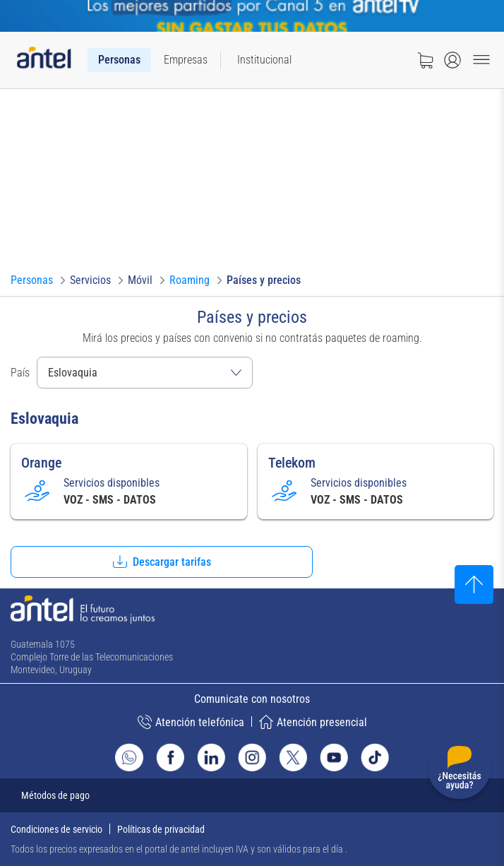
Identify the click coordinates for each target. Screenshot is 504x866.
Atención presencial (313, 722)
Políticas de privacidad (161, 829)
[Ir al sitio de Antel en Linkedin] (211, 757)
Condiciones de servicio (56, 829)
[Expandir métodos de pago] (252, 795)
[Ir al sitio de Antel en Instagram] (252, 757)
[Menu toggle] (481, 60)
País (20, 373)
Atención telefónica (191, 722)
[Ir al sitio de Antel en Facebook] (170, 757)
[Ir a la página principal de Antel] (83, 610)
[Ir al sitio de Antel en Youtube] (334, 757)
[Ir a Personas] (32, 280)
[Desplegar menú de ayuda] (459, 770)
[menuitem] (119, 60)
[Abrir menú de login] (452, 60)
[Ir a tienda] (425, 60)
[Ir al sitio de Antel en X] (293, 757)
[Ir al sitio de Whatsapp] (129, 757)
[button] (162, 562)
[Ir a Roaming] (190, 280)
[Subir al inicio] (474, 585)
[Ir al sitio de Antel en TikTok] (375, 757)
